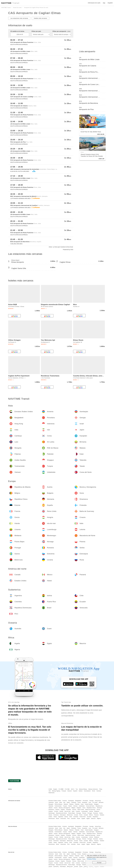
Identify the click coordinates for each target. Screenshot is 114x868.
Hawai (55, 817)
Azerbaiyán (71, 801)
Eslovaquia (63, 815)
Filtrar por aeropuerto (62, 31)
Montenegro (52, 813)
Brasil (58, 818)
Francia (74, 810)
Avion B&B (13, 305)
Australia (73, 818)
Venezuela (63, 818)
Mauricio (93, 818)
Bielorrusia (70, 815)
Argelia (83, 818)
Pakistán (77, 804)
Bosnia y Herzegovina (65, 808)
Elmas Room (78, 340)
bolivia (66, 817)
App (104, 3)
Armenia (65, 801)
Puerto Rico (83, 817)
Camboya (74, 802)
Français (64, 791)
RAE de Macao (59, 804)
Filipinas (71, 804)
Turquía (65, 806)
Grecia (98, 810)
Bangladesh (78, 801)
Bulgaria (79, 808)
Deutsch (70, 791)
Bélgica (73, 808)
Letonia (91, 811)
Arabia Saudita (89, 804)
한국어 (73, 789)
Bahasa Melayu (83, 789)
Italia (73, 811)
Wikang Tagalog (56, 791)
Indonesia (51, 802)
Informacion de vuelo (94, 3)
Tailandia (51, 806)
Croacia (56, 811)
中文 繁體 (61, 789)
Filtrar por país (36, 31)
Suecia (50, 815)
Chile (71, 817)
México (91, 815)
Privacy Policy (92, 859)
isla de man (67, 811)
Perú (68, 818)
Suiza (84, 808)
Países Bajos (72, 813)
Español (75, 791)
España (63, 810)
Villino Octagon (14, 340)
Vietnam (75, 806)
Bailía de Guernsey (90, 810)
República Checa (91, 808)
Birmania (101, 802)
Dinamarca (51, 810)
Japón (68, 802)
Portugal (90, 813)
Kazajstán (85, 802)
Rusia (81, 815)
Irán (64, 802)
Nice (75, 305)
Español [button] (110, 3)
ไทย (77, 789)
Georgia (91, 801)
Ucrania (76, 815)
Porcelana (85, 801)
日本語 (50, 789)
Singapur (96, 804)
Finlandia (69, 810)
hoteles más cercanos (40, 18)
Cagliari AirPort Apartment (19, 376)
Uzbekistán (82, 806)
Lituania (78, 811)
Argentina (61, 817)
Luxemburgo (85, 811)
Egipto (88, 818)
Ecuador (89, 817)
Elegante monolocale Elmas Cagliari (55, 305)
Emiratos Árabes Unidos (55, 801)
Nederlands (51, 793)
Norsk (94, 791)
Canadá (86, 815)
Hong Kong (98, 801)
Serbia (101, 813)
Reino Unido (81, 810)
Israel (56, 802)
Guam (79, 818)
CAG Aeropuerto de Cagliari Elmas (34, 13)
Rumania (96, 813)
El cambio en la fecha (17, 31)
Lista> (69, 31)
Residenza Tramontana (50, 376)
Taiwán (70, 806)
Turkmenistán (58, 806)
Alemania (99, 808)
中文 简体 (67, 789)
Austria (56, 808)
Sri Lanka (95, 802)
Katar (82, 804)
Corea (79, 802)
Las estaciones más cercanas (19, 18)
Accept (99, 863)
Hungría (51, 811)
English (55, 789)
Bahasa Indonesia (93, 789)
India (61, 802)
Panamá (96, 815)
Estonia (58, 810)
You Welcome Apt (48, 340)
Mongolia (51, 804)
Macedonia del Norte (61, 813)
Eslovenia (56, 815)
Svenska (99, 791)
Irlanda (61, 811)
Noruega (79, 813)
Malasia (66, 804)
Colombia (76, 817)
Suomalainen (87, 791)
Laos (90, 802)
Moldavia (97, 811)
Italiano (81, 791)
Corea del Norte (90, 806)
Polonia (84, 813)
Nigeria (99, 818)
